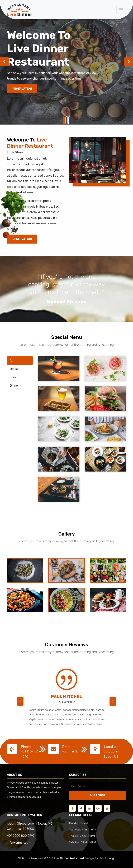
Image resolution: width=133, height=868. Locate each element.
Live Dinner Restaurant (69, 858)
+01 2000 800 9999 (21, 836)
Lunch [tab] (14, 377)
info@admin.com (19, 843)
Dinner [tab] (14, 386)
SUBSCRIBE (98, 795)
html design (108, 858)
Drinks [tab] (14, 369)
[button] (20, 701)
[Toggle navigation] (121, 10)
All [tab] (11, 360)
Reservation (22, 89)
